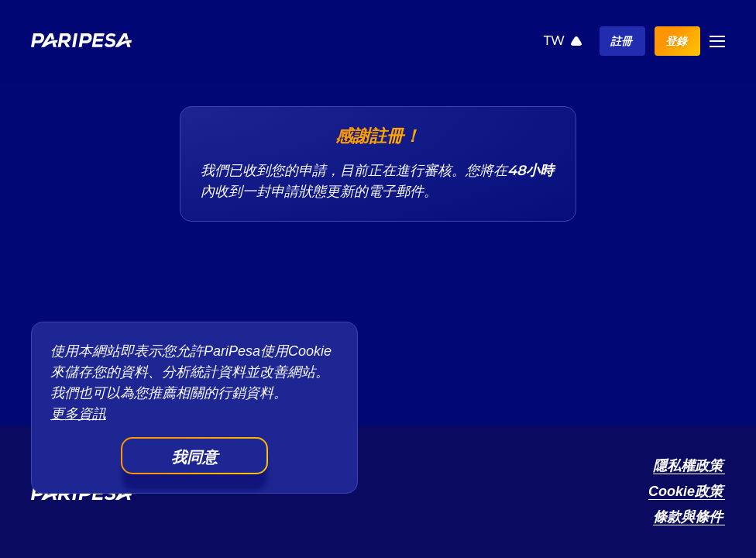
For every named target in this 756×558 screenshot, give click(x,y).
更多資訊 (78, 414)
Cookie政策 (686, 491)
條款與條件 (688, 517)
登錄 (676, 41)
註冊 (621, 41)
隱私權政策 (688, 466)
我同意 (194, 457)
